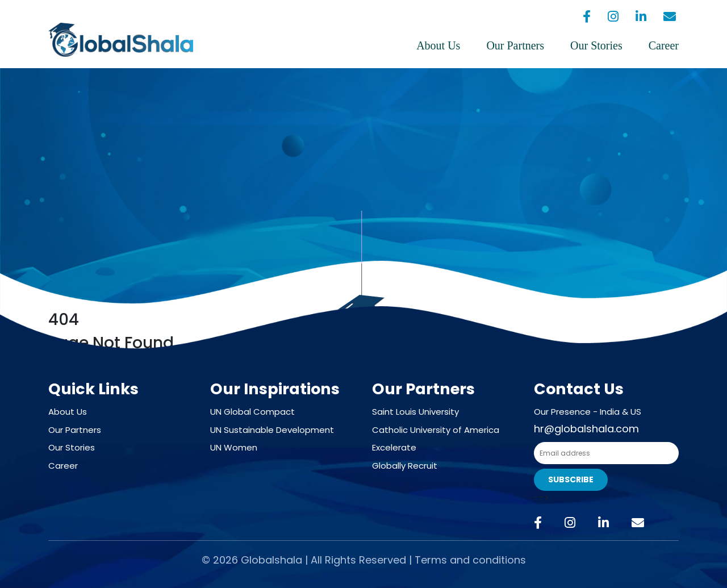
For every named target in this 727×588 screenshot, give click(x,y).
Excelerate (394, 447)
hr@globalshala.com (586, 429)
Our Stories (596, 45)
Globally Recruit (405, 466)
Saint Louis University (415, 412)
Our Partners (515, 45)
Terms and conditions (470, 560)
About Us (438, 45)
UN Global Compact (252, 412)
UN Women (234, 447)
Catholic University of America (436, 430)
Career (664, 45)
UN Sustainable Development (272, 430)
